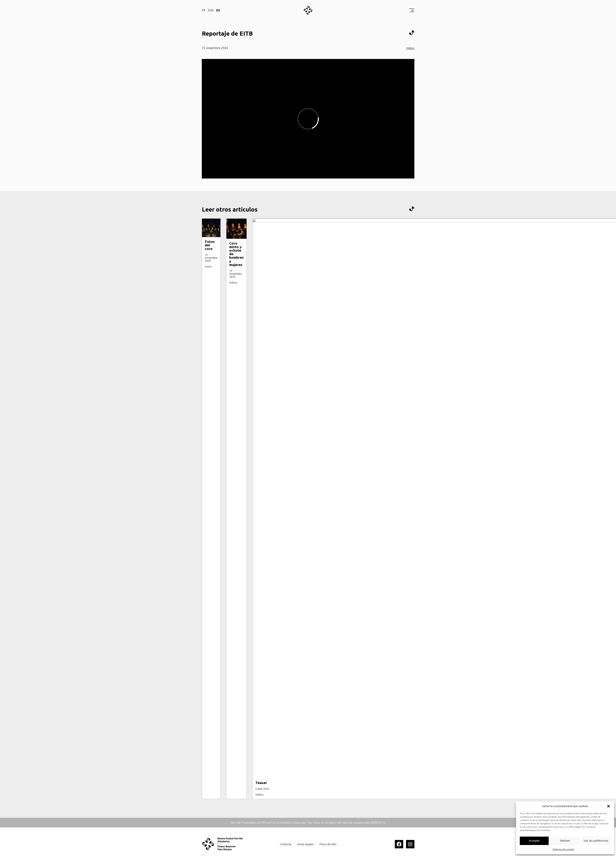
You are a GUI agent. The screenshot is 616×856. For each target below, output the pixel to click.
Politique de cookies (563, 849)
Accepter (534, 841)
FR (204, 10)
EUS (211, 10)
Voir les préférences (596, 841)
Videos (410, 48)
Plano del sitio (328, 844)
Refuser (565, 841)
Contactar (286, 844)
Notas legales (306, 844)
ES (218, 10)
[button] (609, 806)
